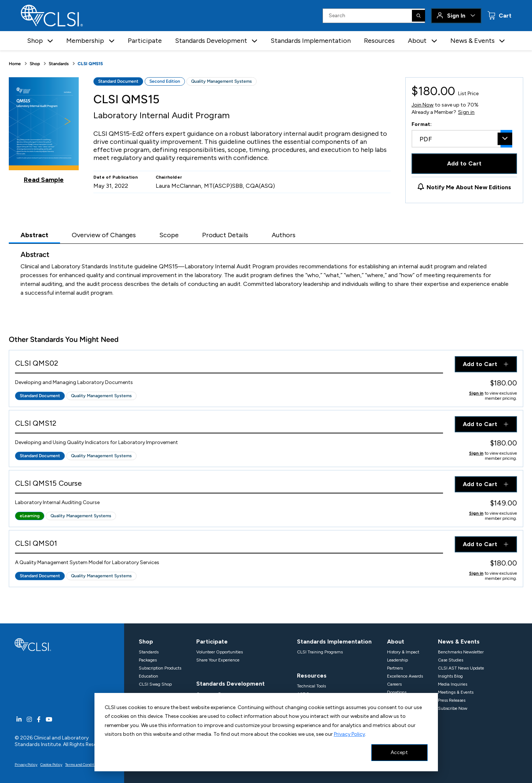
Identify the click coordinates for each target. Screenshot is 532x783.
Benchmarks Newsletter (461, 652)
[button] (50, 41)
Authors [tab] (284, 235)
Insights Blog (450, 676)
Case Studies (451, 660)
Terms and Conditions (83, 765)
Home (15, 64)
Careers (394, 684)
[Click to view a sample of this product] (44, 130)
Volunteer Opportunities (220, 652)
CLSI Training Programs (320, 652)
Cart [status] (504, 16)
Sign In (456, 16)
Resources (379, 41)
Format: (422, 124)
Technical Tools (311, 686)
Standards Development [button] (211, 41)
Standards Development (230, 684)
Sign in (466, 112)
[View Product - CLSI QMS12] (229, 425)
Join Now (423, 105)
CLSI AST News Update (461, 668)
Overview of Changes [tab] (104, 235)
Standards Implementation (311, 41)
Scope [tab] (169, 235)
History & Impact (403, 652)
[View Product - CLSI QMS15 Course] (229, 485)
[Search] (418, 16)
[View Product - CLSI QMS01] (229, 545)
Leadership (397, 660)
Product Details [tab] (225, 235)
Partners (395, 668)
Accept (399, 752)
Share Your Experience (218, 660)
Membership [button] (85, 41)
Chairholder (169, 177)
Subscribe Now (453, 708)
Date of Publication (116, 177)
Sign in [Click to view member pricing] (476, 393)
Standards (59, 64)
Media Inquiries (453, 684)
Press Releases (452, 700)
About (396, 642)
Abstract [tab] (34, 235)
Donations (397, 692)
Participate (145, 41)
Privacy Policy (349, 734)
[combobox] (462, 139)
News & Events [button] (473, 41)
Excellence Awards (405, 676)
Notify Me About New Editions (469, 187)
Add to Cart (464, 163)
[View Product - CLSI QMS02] (229, 365)
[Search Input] (374, 16)
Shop (35, 64)
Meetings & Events (456, 692)
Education (148, 676)
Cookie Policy (51, 765)
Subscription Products (160, 668)
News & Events (459, 642)
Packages (148, 660)
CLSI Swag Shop (155, 684)
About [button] (417, 41)
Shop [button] (35, 41)
